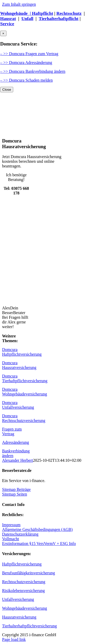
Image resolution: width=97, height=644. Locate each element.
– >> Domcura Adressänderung (26, 63)
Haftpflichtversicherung (22, 564)
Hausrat (8, 19)
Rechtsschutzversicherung (24, 582)
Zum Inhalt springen (19, 4)
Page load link (14, 639)
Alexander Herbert (18, 460)
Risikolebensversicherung (23, 591)
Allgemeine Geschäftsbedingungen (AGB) (37, 529)
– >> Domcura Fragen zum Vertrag (29, 54)
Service (7, 24)
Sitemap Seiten (14, 494)
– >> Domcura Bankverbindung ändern (33, 71)
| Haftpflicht (40, 13)
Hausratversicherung (19, 617)
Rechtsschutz (69, 13)
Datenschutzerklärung (20, 534)
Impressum (11, 525)
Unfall (27, 19)
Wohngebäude (14, 13)
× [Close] (3, 33)
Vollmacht (10, 539)
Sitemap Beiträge (16, 489)
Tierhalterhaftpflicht (59, 19)
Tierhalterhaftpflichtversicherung (29, 626)
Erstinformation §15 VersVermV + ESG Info (39, 544)
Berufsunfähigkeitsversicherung (28, 573)
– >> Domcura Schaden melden (27, 80)
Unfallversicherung (18, 599)
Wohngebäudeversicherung (25, 608)
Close (7, 90)
